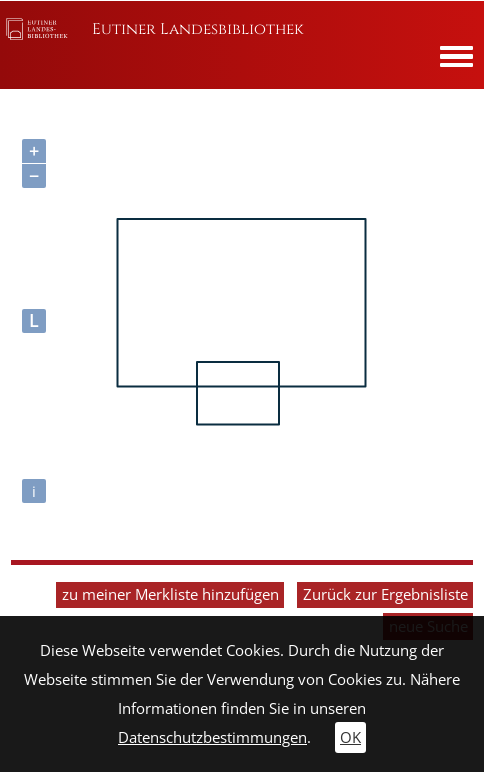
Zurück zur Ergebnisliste (385, 594)
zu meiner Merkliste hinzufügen (170, 594)
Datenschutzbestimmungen (212, 737)
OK (350, 737)
